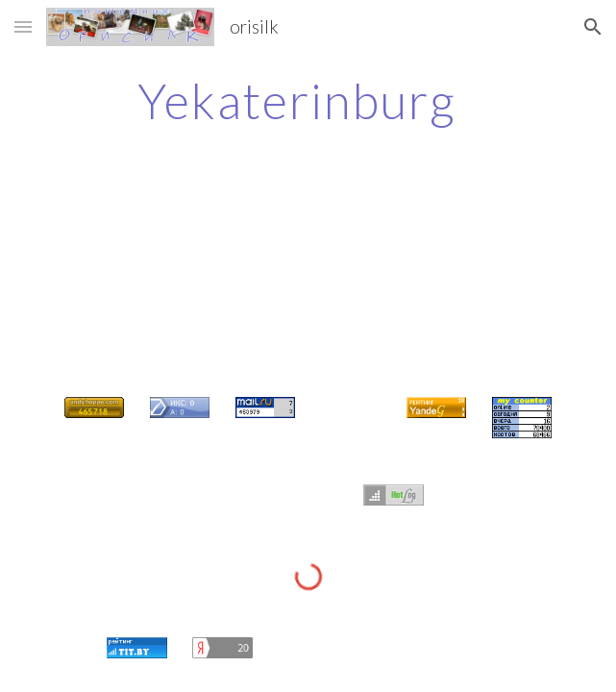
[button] (23, 26)
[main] (308, 101)
